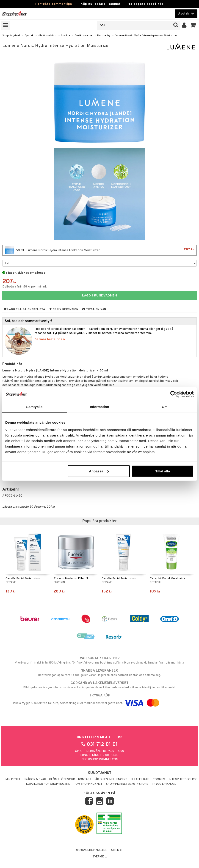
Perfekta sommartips (54, 4)
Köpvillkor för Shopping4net (49, 784)
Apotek (29, 36)
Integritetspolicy (183, 779)
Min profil (13, 779)
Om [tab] (164, 407)
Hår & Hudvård (47, 36)
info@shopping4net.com (100, 759)
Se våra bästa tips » (50, 339)
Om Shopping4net (89, 784)
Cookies (159, 779)
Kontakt (85, 779)
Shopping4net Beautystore (127, 784)
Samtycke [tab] (35, 407)
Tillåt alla (163, 471)
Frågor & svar (35, 779)
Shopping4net (11, 36)
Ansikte (65, 36)
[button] (193, 25)
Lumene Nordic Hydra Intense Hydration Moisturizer (146, 36)
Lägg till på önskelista (25, 309)
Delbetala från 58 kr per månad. (25, 287)
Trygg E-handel (164, 784)
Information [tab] (99, 407)
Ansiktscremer (84, 36)
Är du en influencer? (111, 779)
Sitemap (117, 850)
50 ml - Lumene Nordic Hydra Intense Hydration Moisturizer (99, 250)
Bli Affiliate (140, 779)
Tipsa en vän (94, 309)
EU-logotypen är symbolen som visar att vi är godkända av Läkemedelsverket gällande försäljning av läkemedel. (99, 685)
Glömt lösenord (62, 779)
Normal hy (104, 36)
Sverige (100, 857)
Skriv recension (64, 309)
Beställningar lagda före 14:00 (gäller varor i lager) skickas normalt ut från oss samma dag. (99, 673)
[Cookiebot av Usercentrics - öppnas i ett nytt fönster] (174, 394)
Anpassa (99, 471)
